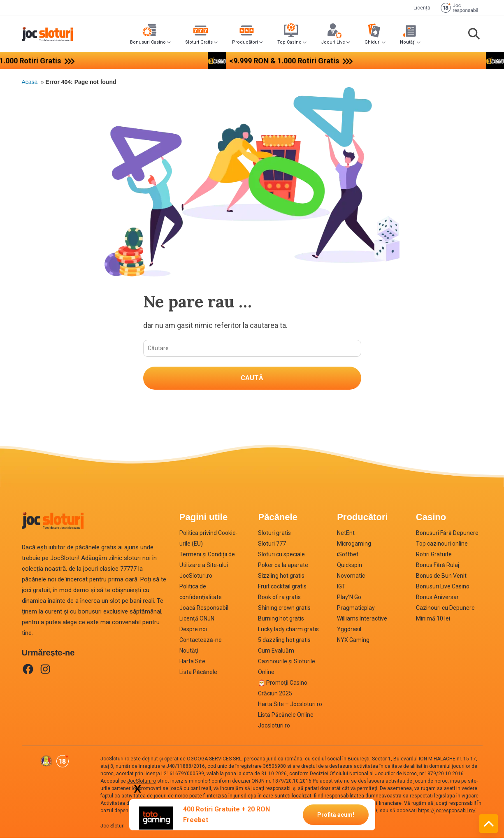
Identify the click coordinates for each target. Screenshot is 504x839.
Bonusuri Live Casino (443, 588)
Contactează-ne (201, 641)
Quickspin (350, 566)
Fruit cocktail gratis (282, 588)
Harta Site (192, 662)
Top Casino (289, 42)
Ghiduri (373, 42)
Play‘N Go (349, 598)
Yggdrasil (349, 630)
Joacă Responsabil (204, 609)
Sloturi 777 (272, 545)
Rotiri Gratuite (434, 555)
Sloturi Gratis (199, 42)
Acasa (30, 82)
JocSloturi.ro (115, 760)
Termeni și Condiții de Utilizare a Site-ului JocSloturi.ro (207, 566)
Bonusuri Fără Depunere (447, 534)
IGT (341, 588)
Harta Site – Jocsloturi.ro (290, 705)
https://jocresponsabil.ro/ (447, 812)
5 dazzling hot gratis (284, 641)
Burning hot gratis (281, 620)
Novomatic (351, 577)
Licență (422, 8)
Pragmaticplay (356, 609)
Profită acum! (336, 814)
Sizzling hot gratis (281, 577)
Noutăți (408, 42)
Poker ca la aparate (283, 566)
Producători (245, 42)
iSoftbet (348, 555)
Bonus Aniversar (437, 598)
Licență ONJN (197, 620)
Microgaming (354, 545)
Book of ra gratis (279, 598)
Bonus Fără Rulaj (438, 566)
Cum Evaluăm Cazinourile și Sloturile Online (287, 662)
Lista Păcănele (198, 673)
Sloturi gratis (274, 534)
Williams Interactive (362, 620)
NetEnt (346, 534)
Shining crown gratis (284, 609)
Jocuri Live (333, 42)
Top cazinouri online (442, 545)
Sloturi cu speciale (281, 555)
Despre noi (193, 630)
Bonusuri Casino (148, 42)
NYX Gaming (353, 641)
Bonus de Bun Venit (441, 577)
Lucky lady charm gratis (288, 630)
